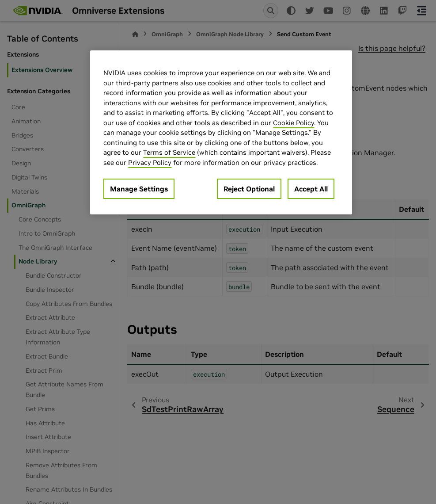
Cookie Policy (294, 123)
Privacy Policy (150, 162)
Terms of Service (169, 152)
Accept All (311, 189)
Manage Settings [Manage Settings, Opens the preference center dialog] (139, 189)
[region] (221, 132)
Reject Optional (249, 189)
